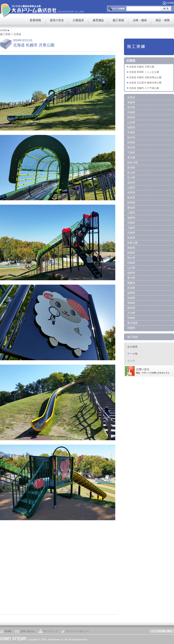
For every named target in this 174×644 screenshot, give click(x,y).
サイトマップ (50, 631)
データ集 (132, 354)
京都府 (131, 223)
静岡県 (131, 203)
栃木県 (131, 138)
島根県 (131, 253)
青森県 (131, 102)
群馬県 (131, 143)
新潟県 (131, 168)
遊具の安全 (57, 20)
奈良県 (131, 238)
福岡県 (131, 293)
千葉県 (131, 153)
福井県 (131, 183)
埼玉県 (131, 148)
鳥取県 (131, 248)
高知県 (131, 288)
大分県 (131, 313)
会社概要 (132, 347)
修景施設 (98, 20)
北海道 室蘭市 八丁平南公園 (144, 88)
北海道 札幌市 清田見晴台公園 (145, 77)
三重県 (131, 213)
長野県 (131, 193)
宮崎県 (131, 318)
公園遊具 (78, 20)
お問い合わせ (27, 631)
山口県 (131, 268)
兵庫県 (131, 233)
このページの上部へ (162, 631)
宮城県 (131, 112)
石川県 (131, 178)
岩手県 (131, 107)
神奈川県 (132, 163)
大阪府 (131, 228)
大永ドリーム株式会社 (34, 9)
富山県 (131, 173)
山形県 (131, 122)
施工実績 (118, 20)
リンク (131, 361)
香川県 (131, 278)
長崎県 (131, 303)
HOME (170, 3)
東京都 (131, 158)
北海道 (17, 34)
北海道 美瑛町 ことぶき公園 (144, 72)
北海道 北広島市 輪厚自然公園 (145, 83)
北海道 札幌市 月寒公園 (142, 67)
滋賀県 (131, 218)
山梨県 (131, 188)
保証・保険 (163, 20)
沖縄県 (131, 328)
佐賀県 (131, 298)
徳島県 (131, 273)
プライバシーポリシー (77, 631)
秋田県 (131, 117)
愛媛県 (131, 283)
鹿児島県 (132, 323)
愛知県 (131, 208)
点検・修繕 (140, 20)
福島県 (131, 127)
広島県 (131, 263)
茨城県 (131, 133)
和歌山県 (132, 243)
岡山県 (131, 258)
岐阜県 (131, 198)
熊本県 (131, 308)
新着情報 (35, 20)
